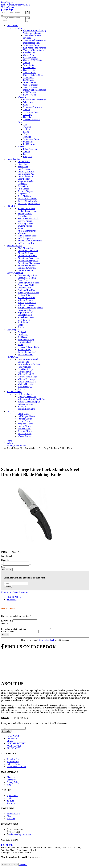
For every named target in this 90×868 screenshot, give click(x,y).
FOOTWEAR (13, 737)
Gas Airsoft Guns (25, 270)
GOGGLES (12, 739)
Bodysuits (28, 157)
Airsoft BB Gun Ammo (28, 251)
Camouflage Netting (27, 278)
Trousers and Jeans (32, 119)
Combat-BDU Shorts (33, 60)
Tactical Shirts (30, 72)
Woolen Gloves (25, 436)
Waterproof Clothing (32, 33)
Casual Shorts (29, 55)
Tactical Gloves (25, 434)
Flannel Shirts (29, 68)
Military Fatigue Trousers (35, 90)
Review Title (7, 621)
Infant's (21, 147)
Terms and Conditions (16, 767)
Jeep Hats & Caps (26, 369)
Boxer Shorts (29, 53)
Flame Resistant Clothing (34, 30)
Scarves (21, 389)
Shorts (26, 132)
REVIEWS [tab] (12, 599)
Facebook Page (13, 814)
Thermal (27, 127)
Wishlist (10, 5)
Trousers (27, 137)
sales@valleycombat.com (21, 835)
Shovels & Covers (26, 317)
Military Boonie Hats (27, 374)
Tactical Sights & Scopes (29, 204)
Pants (26, 154)
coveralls (27, 38)
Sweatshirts (28, 142)
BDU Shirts (28, 80)
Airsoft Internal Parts (27, 265)
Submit (8, 586)
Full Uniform (29, 144)
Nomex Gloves (24, 426)
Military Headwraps (27, 379)
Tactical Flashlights (26, 409)
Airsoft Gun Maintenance (29, 263)
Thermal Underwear (32, 35)
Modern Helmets (25, 384)
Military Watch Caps (27, 382)
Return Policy (13, 762)
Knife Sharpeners (25, 238)
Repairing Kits (24, 310)
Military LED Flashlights (29, 401)
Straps (20, 325)
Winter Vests (29, 102)
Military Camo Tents (27, 303)
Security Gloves (25, 431)
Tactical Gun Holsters (27, 199)
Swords (21, 228)
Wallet (20, 345)
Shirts (26, 134)
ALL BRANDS (13, 749)
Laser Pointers (24, 179)
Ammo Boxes (24, 162)
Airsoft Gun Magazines (28, 260)
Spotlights (22, 406)
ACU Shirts (28, 77)
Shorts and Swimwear (33, 107)
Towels (21, 327)
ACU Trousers (30, 92)
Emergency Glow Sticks (28, 293)
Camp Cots (23, 280)
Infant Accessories (31, 149)
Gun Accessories (25, 169)
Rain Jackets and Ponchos (35, 48)
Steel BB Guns (24, 196)
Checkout (23, 865)
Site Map (11, 804)
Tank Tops (28, 115)
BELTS (10, 742)
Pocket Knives (24, 216)
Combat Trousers (31, 85)
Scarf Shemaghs (25, 387)
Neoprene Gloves (25, 424)
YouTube (11, 819)
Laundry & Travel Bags (28, 347)
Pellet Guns (23, 186)
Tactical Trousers (31, 87)
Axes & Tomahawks (27, 231)
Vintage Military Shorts (34, 50)
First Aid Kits (24, 295)
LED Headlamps (25, 394)
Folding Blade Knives (27, 211)
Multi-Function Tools (27, 236)
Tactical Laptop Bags (27, 352)
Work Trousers (30, 82)
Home (4, 5)
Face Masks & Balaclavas (29, 364)
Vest (25, 124)
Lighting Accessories (27, 396)
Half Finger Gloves (26, 416)
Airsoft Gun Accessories (28, 258)
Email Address (8, 632)
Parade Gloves (24, 429)
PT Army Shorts (30, 58)
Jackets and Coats (31, 45)
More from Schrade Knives (14, 592)
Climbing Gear (24, 288)
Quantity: (5, 560)
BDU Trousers (30, 95)
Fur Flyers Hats (25, 367)
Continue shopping (10, 865)
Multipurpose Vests (32, 43)
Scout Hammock (25, 315)
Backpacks (22, 332)
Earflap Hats (23, 362)
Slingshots (22, 194)
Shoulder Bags (24, 349)
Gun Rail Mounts (25, 176)
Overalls (27, 117)
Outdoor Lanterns (25, 404)
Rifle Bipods (23, 189)
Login (4, 2)
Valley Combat (8, 7)
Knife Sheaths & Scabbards (30, 241)
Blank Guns (23, 166)
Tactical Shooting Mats (28, 201)
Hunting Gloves (25, 419)
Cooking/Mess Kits (26, 290)
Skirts (26, 105)
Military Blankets (25, 300)
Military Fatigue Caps (27, 377)
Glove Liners (23, 414)
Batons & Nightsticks (27, 275)
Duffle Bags (23, 335)
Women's (22, 97)
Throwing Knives (25, 223)
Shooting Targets (25, 191)
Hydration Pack (25, 342)
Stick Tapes (23, 322)
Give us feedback (47, 641)
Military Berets (24, 372)
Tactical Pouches (25, 354)
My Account (12, 796)
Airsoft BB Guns (25, 253)
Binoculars (22, 164)
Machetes (22, 233)
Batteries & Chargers (27, 268)
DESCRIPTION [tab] (14, 597)
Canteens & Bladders (27, 285)
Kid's (20, 122)
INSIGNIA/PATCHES (16, 744)
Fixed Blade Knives (26, 209)
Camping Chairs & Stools (29, 283)
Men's (20, 28)
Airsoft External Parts (27, 256)
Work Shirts (29, 65)
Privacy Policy (13, 783)
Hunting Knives (25, 213)
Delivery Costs (13, 765)
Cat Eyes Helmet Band (28, 359)
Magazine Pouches (26, 181)
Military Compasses (27, 305)
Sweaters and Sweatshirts (34, 40)
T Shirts (27, 63)
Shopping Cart (13, 760)
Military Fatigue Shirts (33, 75)
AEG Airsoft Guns (26, 248)
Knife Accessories (26, 243)
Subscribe (6, 732)
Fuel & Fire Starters (27, 298)
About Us (11, 778)
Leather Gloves (24, 421)
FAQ (9, 785)
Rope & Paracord (25, 312)
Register (10, 2)
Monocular (22, 184)
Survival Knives (25, 221)
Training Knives (25, 226)
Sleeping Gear (24, 320)
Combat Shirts (30, 70)
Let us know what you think (13, 630)
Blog (9, 817)
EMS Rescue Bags (26, 340)
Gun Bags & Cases (26, 171)
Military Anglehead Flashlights (31, 399)
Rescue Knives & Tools (28, 218)
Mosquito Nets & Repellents (30, 307)
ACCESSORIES (14, 747)
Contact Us (19, 5)
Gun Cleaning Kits (26, 174)
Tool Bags (22, 337)
